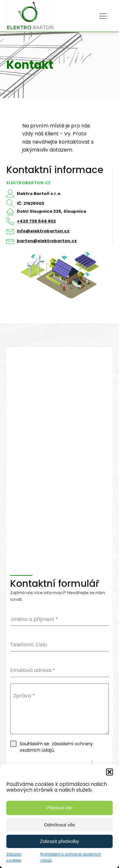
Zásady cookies (14, 857)
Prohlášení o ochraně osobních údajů (71, 857)
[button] (109, 772)
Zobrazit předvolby (60, 841)
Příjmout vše (60, 808)
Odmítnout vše (60, 825)
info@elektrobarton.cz (43, 231)
